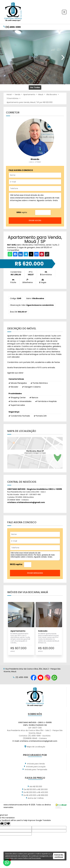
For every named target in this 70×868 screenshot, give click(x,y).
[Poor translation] (7, 824)
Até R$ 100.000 (35, 786)
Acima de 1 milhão (35, 798)
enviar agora (35, 220)
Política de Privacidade (32, 858)
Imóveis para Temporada (35, 769)
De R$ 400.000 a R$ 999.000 (35, 795)
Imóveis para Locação (35, 766)
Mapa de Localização (35, 746)
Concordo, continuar (59, 856)
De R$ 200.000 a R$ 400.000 (35, 792)
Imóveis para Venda (35, 764)
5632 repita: (16, 564)
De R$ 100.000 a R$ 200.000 (35, 789)
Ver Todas (35, 87)
